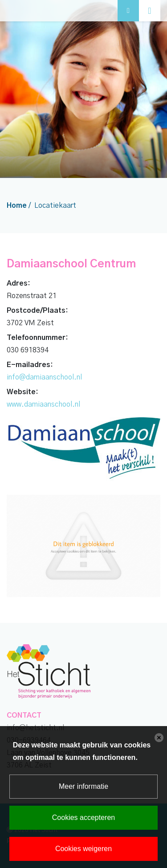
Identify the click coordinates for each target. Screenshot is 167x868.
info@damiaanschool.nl (44, 377)
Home (17, 206)
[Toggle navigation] (150, 11)
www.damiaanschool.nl (43, 404)
